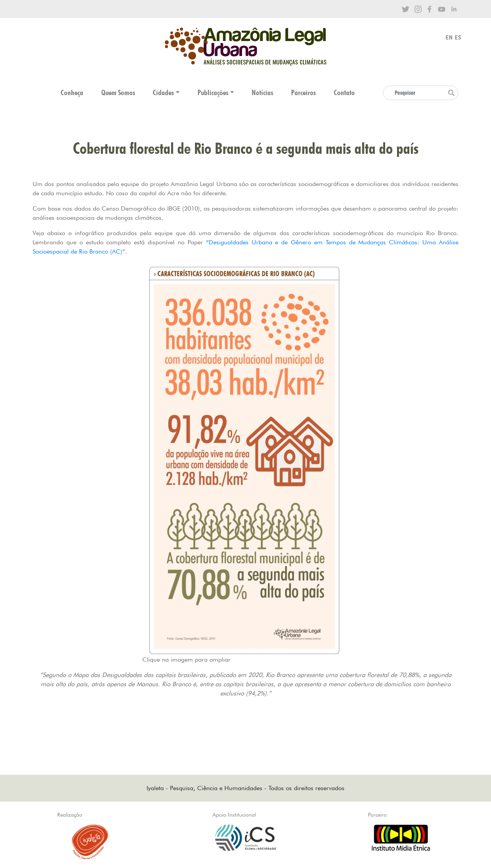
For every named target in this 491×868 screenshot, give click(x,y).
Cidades (163, 93)
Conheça (72, 93)
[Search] (421, 93)
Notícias (262, 93)
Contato (344, 93)
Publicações (213, 93)
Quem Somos (118, 93)
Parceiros (303, 93)
